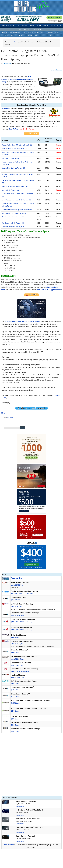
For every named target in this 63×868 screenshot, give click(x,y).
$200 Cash (15, 719)
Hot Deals (10, 417)
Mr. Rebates (6, 109)
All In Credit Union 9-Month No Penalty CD (16, 200)
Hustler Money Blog (32, 6)
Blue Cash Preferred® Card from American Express (22, 322)
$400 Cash (15, 652)
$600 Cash (15, 731)
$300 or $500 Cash (18, 615)
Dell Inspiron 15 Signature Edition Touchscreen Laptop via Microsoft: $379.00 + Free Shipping (31, 55)
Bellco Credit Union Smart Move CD (14, 213)
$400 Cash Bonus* (22, 622)
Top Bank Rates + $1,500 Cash (22, 594)
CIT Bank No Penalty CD (10, 158)
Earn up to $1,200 (17, 644)
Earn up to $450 (17, 606)
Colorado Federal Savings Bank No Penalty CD (18, 210)
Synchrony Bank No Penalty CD (13, 227)
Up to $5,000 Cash (17, 585)
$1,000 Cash (15, 703)
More (3, 413)
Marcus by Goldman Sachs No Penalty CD (16, 187)
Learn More (20, 806)
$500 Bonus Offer (17, 665)
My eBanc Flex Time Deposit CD (13, 217)
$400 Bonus (15, 638)
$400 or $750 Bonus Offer (20, 671)
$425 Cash (15, 684)
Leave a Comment (56, 70)
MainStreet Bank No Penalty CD (13, 223)
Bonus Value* (9, 845)
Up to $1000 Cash (17, 659)
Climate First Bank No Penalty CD (13, 168)
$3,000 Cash (15, 600)
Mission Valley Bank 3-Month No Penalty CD (17, 145)
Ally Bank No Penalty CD (10, 190)
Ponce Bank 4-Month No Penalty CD (14, 149)
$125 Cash (15, 690)
